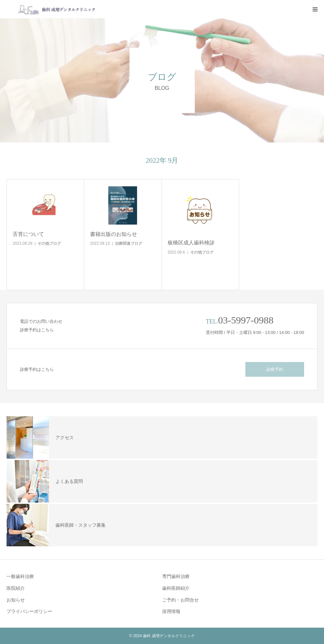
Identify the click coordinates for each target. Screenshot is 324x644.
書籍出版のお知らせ (114, 234)
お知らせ (16, 600)
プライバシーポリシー (29, 611)
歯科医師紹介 (176, 588)
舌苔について (28, 234)
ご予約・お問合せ (180, 600)
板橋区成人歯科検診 (191, 243)
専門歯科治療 (176, 576)
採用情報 (171, 611)
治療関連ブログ (129, 243)
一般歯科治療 (20, 576)
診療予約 (275, 369)
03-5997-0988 (246, 320)
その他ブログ (49, 243)
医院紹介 (16, 588)
